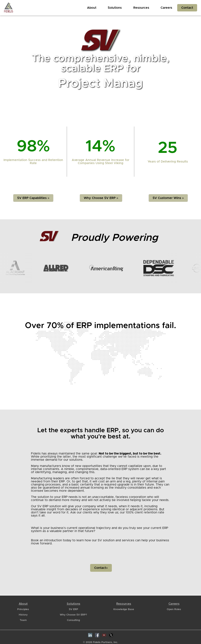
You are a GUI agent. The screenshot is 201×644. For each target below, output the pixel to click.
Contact (187, 8)
